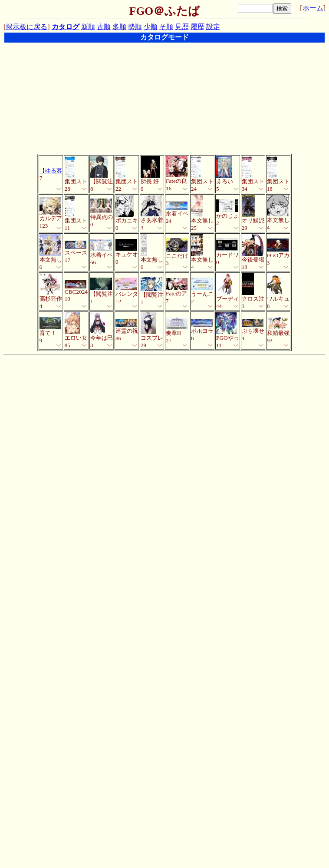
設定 (213, 27)
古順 (104, 27)
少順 (151, 27)
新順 (88, 27)
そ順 (166, 27)
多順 (119, 27)
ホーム (313, 8)
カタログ (66, 27)
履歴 (197, 27)
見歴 (182, 27)
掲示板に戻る (26, 27)
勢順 (135, 27)
